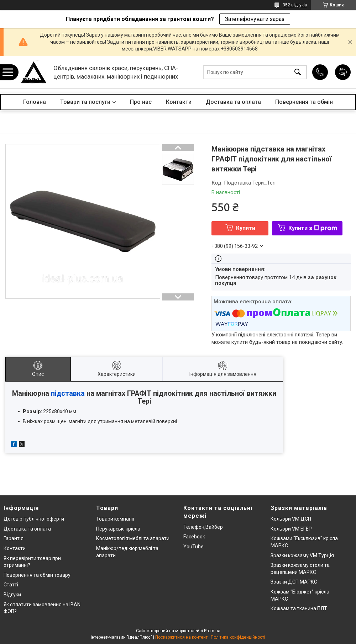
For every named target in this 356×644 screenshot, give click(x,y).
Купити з (313, 228)
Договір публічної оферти (34, 519)
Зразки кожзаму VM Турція (302, 555)
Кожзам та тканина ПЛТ (299, 608)
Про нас (141, 102)
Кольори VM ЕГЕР (291, 529)
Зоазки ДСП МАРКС (294, 582)
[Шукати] (298, 72)
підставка (68, 393)
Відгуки (12, 595)
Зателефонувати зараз (255, 19)
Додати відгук (343, 72)
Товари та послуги (85, 102)
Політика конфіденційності (238, 637)
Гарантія (14, 538)
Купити (246, 228)
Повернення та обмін (304, 102)
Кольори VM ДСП (291, 519)
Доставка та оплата (233, 102)
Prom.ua (212, 631)
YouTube (193, 547)
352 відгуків (295, 5)
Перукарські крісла (118, 529)
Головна (35, 102)
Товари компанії (115, 519)
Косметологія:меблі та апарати (133, 538)
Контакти (179, 102)
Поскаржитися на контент (181, 637)
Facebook (194, 537)
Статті (11, 585)
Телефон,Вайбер (203, 527)
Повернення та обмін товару (37, 575)
